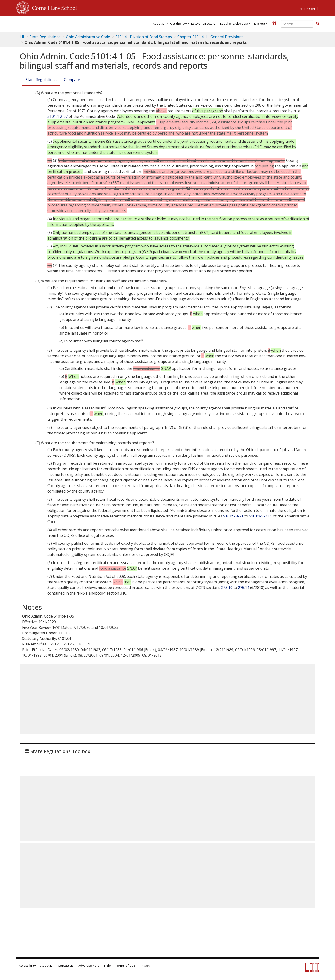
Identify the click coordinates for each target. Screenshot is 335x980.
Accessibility (27, 966)
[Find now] (318, 24)
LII (22, 37)
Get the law (178, 24)
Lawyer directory (203, 24)
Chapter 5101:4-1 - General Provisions (210, 37)
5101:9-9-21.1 (260, 516)
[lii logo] (69, 23)
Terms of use (125, 966)
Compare (72, 80)
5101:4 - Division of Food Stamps (144, 37)
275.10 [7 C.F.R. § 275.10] (227, 588)
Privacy (145, 966)
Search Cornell (309, 9)
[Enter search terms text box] (297, 24)
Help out (259, 24)
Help (107, 966)
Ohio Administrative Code (88, 37)
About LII (159, 24)
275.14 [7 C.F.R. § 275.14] (244, 588)
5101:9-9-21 (233, 516)
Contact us (66, 966)
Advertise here (89, 966)
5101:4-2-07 (58, 116)
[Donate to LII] (274, 24)
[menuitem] (159, 24)
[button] (318, 24)
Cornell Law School (53, 7)
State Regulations (45, 37)
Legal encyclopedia (234, 24)
